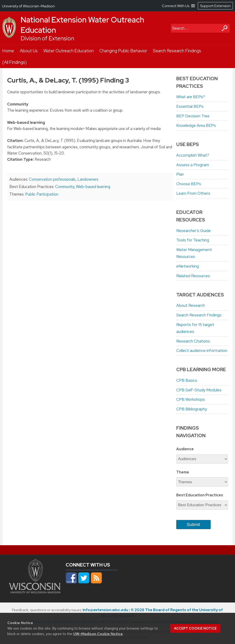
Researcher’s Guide (193, 231)
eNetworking (187, 266)
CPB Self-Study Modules (199, 390)
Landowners (88, 179)
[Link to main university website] (35, 592)
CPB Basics (187, 380)
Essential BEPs (190, 106)
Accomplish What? (193, 155)
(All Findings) (14, 62)
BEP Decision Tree (193, 116)
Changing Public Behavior (123, 51)
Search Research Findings (177, 51)
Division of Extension (47, 38)
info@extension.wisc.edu (105, 610)
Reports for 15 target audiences (195, 328)
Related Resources (193, 276)
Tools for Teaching (193, 240)
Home (8, 51)
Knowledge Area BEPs (196, 125)
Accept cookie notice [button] (195, 628)
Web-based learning (93, 187)
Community (65, 187)
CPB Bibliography (192, 409)
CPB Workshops (191, 399)
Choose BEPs (189, 184)
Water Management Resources (194, 253)
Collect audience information (202, 351)
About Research (191, 305)
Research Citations (193, 341)
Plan (180, 174)
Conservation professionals (52, 179)
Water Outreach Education (69, 51)
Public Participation (42, 194)
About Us (29, 51)
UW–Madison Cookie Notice (98, 634)
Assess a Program (193, 165)
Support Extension (215, 6)
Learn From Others (193, 193)
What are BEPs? (191, 97)
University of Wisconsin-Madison (28, 6)
